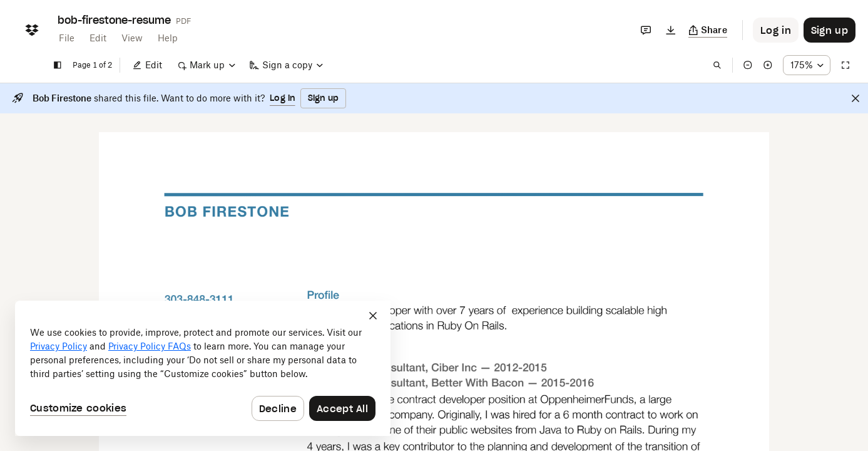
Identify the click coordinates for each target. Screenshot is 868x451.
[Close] (855, 98)
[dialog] (203, 368)
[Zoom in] (768, 65)
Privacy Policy (59, 346)
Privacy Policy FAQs (150, 346)
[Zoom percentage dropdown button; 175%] (807, 65)
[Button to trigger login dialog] (776, 30)
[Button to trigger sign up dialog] (830, 30)
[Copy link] (708, 30)
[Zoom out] (748, 65)
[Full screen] (845, 65)
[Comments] (646, 30)
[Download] (671, 30)
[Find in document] (717, 65)
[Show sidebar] (58, 65)
